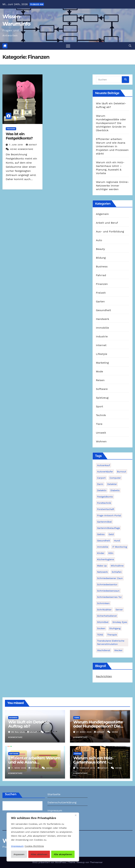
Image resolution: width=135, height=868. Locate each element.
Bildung (101, 258)
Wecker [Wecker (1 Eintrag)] (118, 650)
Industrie (102, 336)
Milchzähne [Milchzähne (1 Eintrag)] (117, 566)
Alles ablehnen (39, 854)
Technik (101, 415)
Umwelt (101, 433)
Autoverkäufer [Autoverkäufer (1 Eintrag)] (105, 472)
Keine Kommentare (22, 149)
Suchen (11, 794)
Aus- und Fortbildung (110, 231)
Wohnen (101, 441)
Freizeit (101, 293)
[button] (130, 46)
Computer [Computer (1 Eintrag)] (115, 478)
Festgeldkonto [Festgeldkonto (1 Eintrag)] (105, 497)
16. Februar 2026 (86, 768)
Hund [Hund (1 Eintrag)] (117, 541)
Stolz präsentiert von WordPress (49, 862)
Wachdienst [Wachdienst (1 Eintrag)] (104, 650)
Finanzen (11, 129)
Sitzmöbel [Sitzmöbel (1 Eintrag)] (103, 622)
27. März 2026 (84, 732)
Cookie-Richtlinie (34, 846)
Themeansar (96, 862)
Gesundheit (103, 310)
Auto (99, 240)
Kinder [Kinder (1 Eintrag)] (101, 553)
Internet (101, 345)
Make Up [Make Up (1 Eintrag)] (102, 566)
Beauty (101, 249)
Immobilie (102, 328)
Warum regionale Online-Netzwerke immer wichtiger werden (112, 186)
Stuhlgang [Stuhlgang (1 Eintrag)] (115, 628)
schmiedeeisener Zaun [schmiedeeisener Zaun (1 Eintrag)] (110, 578)
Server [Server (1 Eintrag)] (119, 610)
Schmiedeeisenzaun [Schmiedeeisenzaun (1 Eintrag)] (108, 591)
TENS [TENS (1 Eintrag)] (100, 635)
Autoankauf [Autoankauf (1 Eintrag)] (104, 465)
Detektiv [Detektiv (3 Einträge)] (102, 490)
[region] (43, 837)
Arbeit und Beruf (107, 223)
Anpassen (19, 854)
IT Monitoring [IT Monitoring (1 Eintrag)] (120, 547)
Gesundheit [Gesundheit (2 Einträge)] (104, 541)
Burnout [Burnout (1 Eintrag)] (122, 472)
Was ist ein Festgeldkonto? (19, 136)
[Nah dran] (76, 815)
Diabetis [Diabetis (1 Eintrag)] (115, 490)
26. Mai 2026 (19, 732)
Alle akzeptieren (63, 854)
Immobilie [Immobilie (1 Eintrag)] (103, 547)
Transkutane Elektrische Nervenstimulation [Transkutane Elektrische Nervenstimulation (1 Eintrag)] (111, 642)
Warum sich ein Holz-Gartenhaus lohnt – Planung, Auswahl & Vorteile (100, 762)
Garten (100, 301)
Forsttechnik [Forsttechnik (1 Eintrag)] (104, 503)
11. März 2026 (19, 768)
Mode (100, 371)
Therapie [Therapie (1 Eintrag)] (112, 635)
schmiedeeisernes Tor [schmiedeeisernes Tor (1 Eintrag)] (109, 597)
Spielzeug (102, 398)
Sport (100, 406)
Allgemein (102, 214)
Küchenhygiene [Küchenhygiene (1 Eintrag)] (106, 559)
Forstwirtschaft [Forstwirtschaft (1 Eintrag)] (106, 509)
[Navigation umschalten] (68, 46)
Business (102, 266)
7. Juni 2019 (16, 145)
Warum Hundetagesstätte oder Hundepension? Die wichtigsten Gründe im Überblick (111, 123)
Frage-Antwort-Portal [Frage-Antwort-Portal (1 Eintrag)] (109, 515)
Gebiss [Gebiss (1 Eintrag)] (101, 534)
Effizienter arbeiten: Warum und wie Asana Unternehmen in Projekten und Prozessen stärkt (112, 146)
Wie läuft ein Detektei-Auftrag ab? (29, 724)
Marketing (102, 363)
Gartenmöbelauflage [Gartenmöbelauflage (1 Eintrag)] (109, 528)
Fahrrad (101, 275)
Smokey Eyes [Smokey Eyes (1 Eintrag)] (120, 622)
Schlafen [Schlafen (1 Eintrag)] (117, 572)
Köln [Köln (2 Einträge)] (111, 553)
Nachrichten (104, 676)
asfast (31, 145)
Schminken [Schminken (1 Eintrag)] (103, 603)
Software (102, 389)
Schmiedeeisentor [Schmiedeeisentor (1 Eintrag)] (107, 584)
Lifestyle (102, 354)
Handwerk (103, 319)
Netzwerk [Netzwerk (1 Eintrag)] (102, 572)
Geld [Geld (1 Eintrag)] (111, 534)
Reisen (100, 380)
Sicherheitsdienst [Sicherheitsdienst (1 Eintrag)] (107, 616)
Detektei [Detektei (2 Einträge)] (112, 484)
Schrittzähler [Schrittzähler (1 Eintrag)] (104, 610)
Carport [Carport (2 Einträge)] (101, 478)
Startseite (54, 794)
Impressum (55, 810)
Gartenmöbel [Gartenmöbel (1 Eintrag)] (104, 522)
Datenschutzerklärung (62, 802)
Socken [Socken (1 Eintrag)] (101, 628)
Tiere (99, 424)
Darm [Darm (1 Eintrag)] (100, 484)
